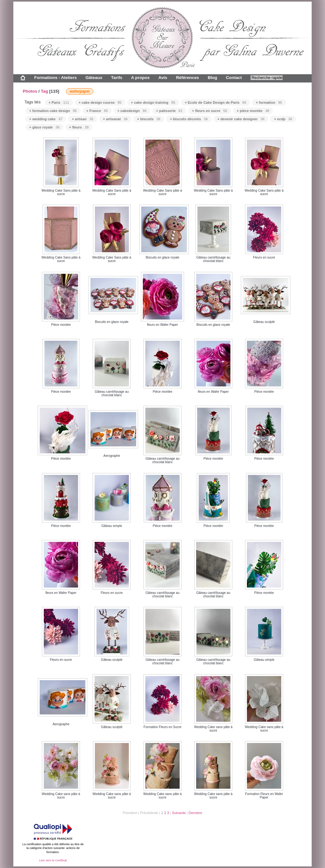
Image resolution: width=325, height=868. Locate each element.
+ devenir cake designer (241, 119)
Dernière (195, 813)
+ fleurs (79, 127)
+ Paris (59, 102)
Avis (163, 78)
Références (187, 78)
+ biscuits (149, 119)
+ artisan (83, 119)
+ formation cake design (53, 111)
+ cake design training (153, 102)
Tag (44, 91)
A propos (140, 78)
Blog (212, 78)
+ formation (269, 102)
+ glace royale (44, 127)
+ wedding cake (46, 119)
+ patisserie (169, 111)
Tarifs (117, 78)
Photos (30, 91)
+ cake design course (100, 102)
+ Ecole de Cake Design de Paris (216, 102)
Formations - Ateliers (56, 78)
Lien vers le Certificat (53, 860)
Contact (234, 78)
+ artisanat (115, 119)
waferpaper (80, 91)
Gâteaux (94, 78)
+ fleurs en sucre (210, 111)
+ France (97, 111)
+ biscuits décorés (189, 119)
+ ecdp (283, 119)
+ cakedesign (132, 111)
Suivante (179, 813)
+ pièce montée (253, 111)
